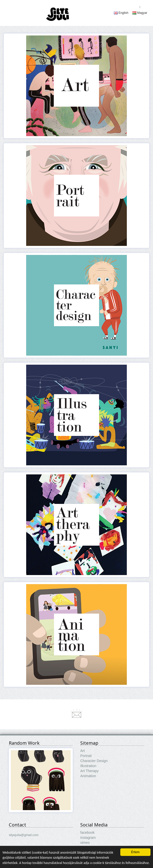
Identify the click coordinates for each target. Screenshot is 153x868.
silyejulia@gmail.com (24, 835)
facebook (87, 833)
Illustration (88, 766)
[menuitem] (121, 13)
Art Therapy (89, 771)
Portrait (86, 756)
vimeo (85, 843)
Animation (88, 776)
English (121, 13)
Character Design (94, 761)
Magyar (140, 13)
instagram (88, 838)
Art (83, 751)
